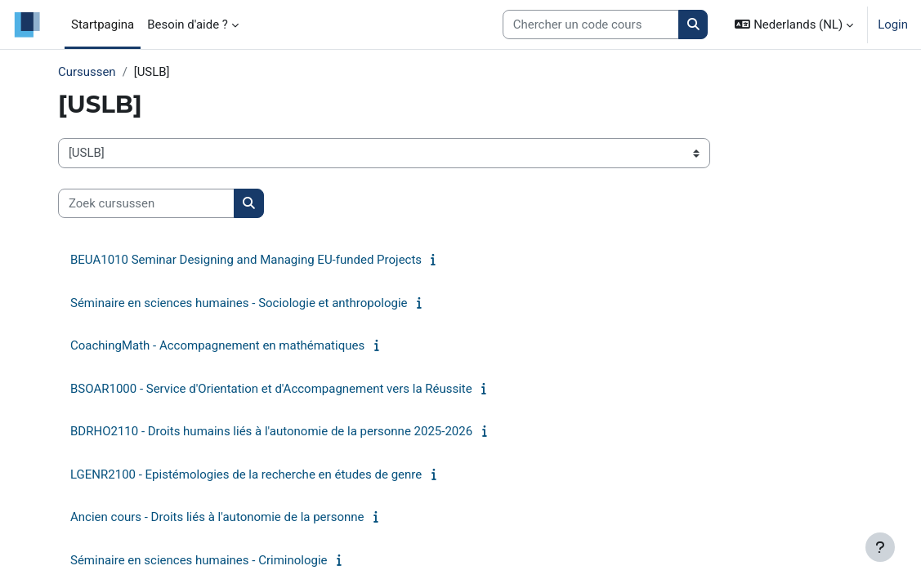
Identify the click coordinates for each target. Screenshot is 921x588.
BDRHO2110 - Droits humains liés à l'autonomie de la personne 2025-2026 (271, 431)
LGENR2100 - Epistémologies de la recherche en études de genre (246, 474)
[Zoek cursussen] (146, 203)
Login (893, 24)
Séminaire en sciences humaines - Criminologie (199, 560)
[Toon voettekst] (880, 547)
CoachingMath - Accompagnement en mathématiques (217, 345)
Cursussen (87, 72)
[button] (794, 24)
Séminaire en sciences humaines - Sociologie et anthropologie (239, 303)
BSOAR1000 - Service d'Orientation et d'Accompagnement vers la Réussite (271, 389)
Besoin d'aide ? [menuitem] (188, 24)
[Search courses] (591, 24)
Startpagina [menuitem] (103, 24)
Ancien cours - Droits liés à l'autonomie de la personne (217, 517)
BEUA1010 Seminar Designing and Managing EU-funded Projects (246, 260)
